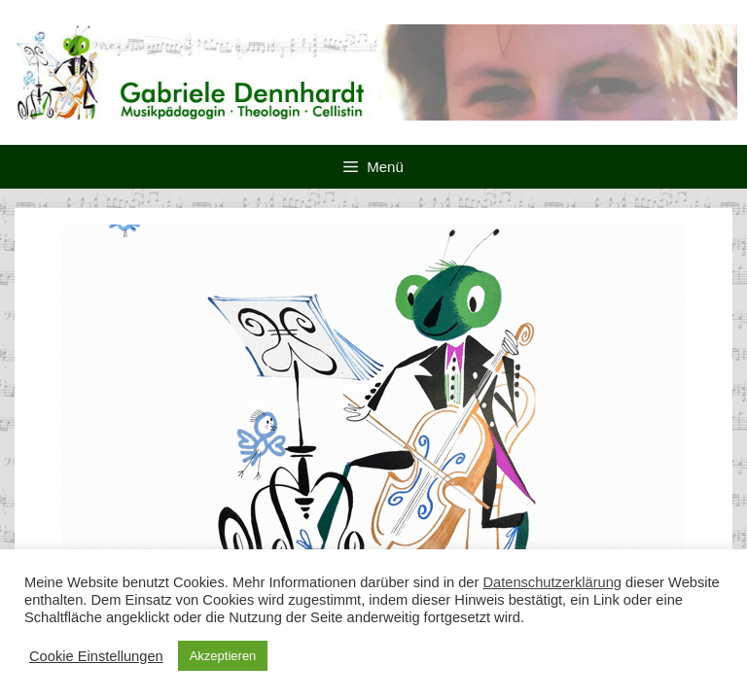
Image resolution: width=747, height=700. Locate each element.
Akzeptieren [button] (223, 656)
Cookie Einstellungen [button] (96, 656)
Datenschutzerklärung (552, 582)
